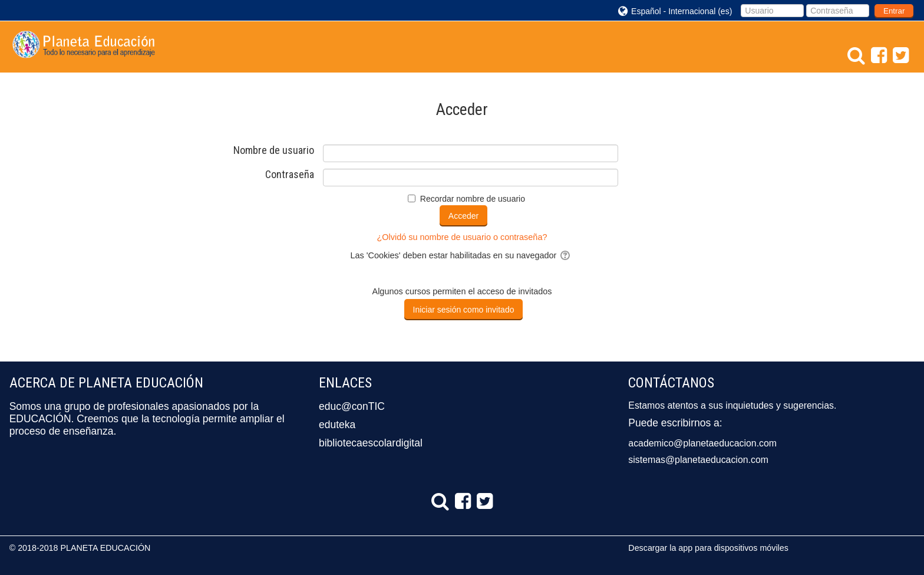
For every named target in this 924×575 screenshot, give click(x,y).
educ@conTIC (352, 406)
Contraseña (290, 175)
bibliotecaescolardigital (371, 443)
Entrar (894, 11)
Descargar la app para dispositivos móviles (708, 548)
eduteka (337, 425)
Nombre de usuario (274, 150)
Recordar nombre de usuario (473, 199)
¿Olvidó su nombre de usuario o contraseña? (462, 237)
